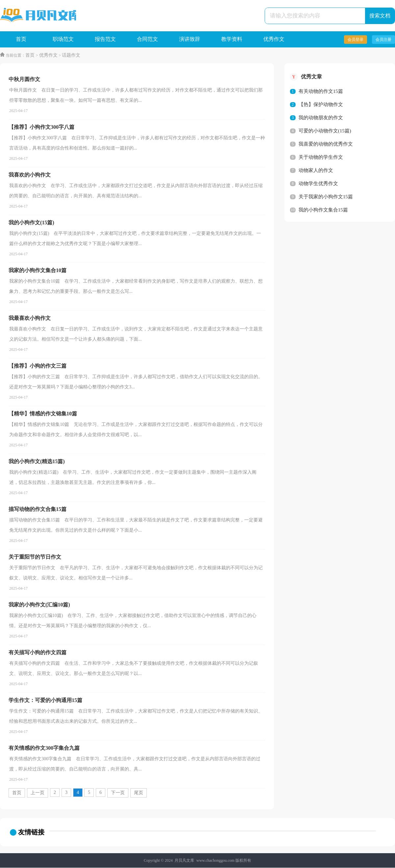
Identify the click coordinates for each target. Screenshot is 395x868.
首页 (21, 39)
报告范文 (105, 39)
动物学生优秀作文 (318, 184)
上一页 (38, 793)
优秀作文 (274, 39)
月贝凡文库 (184, 861)
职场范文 (63, 39)
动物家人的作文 (316, 171)
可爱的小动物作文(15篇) (325, 131)
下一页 (118, 793)
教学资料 (232, 39)
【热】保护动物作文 (321, 105)
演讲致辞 (190, 39)
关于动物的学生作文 (321, 157)
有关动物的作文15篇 (321, 92)
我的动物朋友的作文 (321, 118)
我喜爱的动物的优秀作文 (326, 144)
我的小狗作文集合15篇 (323, 210)
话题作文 (71, 56)
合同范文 (147, 39)
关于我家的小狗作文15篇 (326, 197)
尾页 (139, 793)
